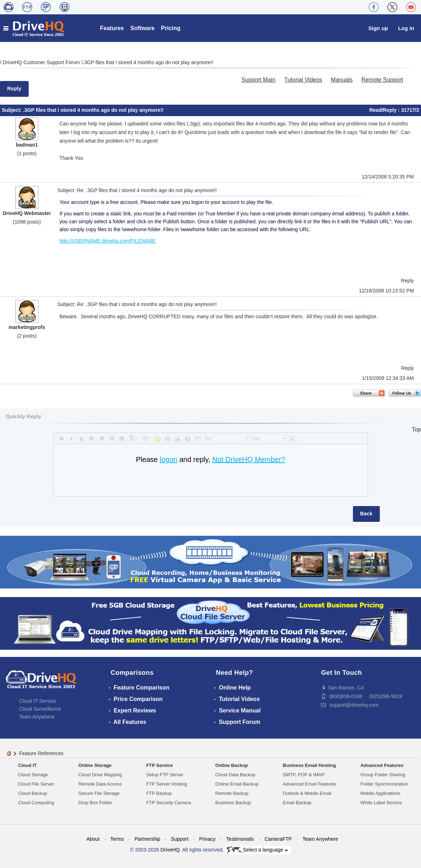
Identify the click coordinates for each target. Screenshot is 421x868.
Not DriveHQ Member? (248, 459)
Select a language (257, 850)
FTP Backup (159, 793)
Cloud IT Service (37, 701)
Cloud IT (28, 765)
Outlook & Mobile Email (307, 793)
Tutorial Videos (303, 80)
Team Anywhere (37, 717)
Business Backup (233, 803)
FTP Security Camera (169, 803)
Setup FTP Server (165, 775)
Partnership (147, 839)
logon (169, 459)
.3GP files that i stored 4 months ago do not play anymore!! (148, 62)
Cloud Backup (33, 793)
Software (143, 28)
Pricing (171, 28)
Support (180, 839)
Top (416, 430)
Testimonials (240, 839)
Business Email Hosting (309, 765)
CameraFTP (278, 839)
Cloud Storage (33, 775)
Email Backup (297, 803)
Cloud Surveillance (40, 709)
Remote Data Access (100, 784)
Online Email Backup (237, 784)
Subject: (12, 110)
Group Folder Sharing (383, 775)
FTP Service (159, 765)
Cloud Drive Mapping (100, 775)
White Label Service (381, 803)
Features (112, 28)
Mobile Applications (380, 793)
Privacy (207, 839)
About (93, 839)
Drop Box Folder (95, 803)
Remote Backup (232, 793)
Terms (117, 839)
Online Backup (232, 765)
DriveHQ (170, 850)
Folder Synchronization (384, 784)
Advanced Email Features (309, 784)
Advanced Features (382, 765)
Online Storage (95, 765)
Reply (14, 89)
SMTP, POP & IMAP (304, 775)
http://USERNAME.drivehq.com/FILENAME (107, 241)
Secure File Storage (99, 793)
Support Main (259, 80)
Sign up (378, 28)
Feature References (41, 753)
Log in (406, 28)
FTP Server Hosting (167, 784)
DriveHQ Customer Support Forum (42, 62)
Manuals (342, 80)
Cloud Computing (36, 803)
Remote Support (382, 80)
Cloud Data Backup (235, 775)
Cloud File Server (36, 784)
